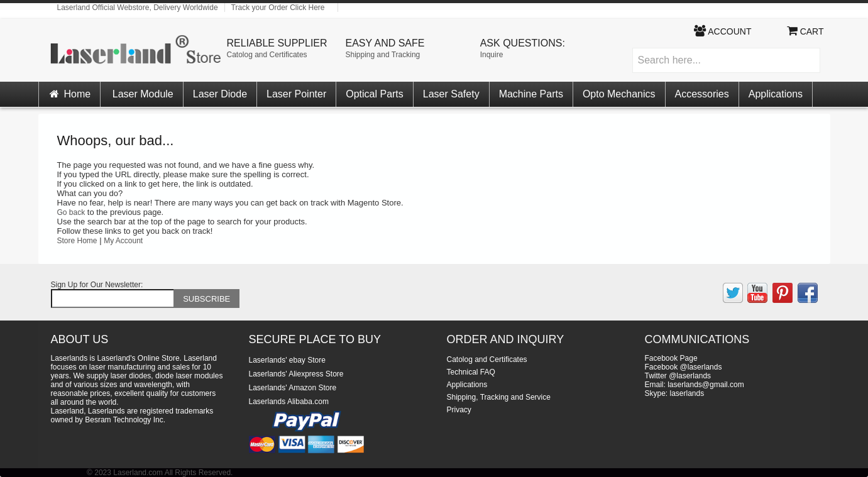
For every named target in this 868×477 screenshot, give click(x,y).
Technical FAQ (471, 372)
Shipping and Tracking (383, 55)
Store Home (77, 241)
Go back (71, 212)
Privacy (459, 410)
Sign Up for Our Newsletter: (97, 285)
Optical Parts (375, 94)
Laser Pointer (296, 94)
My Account (123, 241)
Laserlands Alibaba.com (289, 402)
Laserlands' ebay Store (287, 360)
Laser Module (143, 94)
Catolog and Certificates (267, 55)
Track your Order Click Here (278, 8)
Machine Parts (531, 94)
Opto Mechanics (619, 94)
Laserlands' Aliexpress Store (296, 374)
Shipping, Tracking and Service (499, 397)
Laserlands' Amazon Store (293, 388)
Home (70, 94)
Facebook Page (671, 358)
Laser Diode (220, 94)
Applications (776, 94)
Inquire (492, 55)
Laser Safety (451, 94)
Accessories (702, 94)
